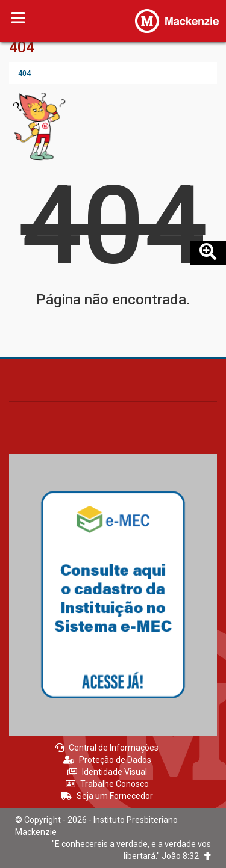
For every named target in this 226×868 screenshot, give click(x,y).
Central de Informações (107, 748)
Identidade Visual (107, 772)
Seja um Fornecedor (107, 796)
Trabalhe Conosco (107, 784)
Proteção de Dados (107, 760)
